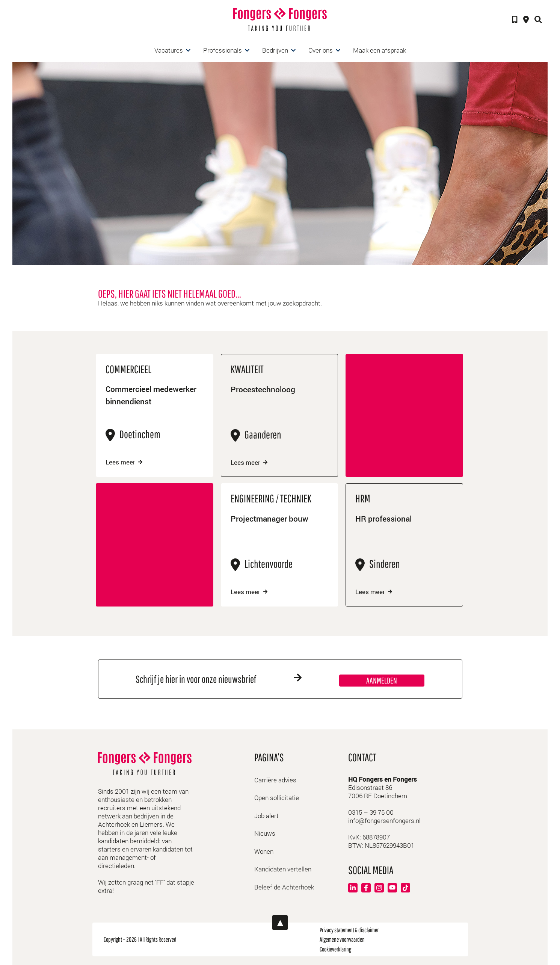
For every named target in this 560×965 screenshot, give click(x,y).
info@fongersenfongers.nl (384, 820)
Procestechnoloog (264, 389)
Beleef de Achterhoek (284, 886)
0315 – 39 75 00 (371, 811)
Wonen (264, 851)
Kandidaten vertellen (283, 868)
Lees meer (124, 462)
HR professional (385, 518)
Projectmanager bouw (271, 518)
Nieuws (265, 833)
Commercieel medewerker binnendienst (154, 396)
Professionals (223, 50)
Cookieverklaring (335, 948)
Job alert (266, 815)
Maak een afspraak (380, 50)
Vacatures (169, 50)
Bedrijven (275, 50)
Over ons (321, 50)
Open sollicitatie (277, 797)
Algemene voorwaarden (342, 939)
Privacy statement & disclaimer (349, 929)
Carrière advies (275, 779)
